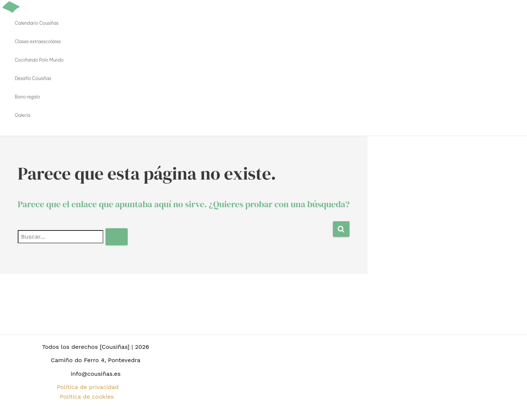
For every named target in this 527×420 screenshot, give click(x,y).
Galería (23, 115)
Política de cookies (87, 397)
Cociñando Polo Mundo (39, 60)
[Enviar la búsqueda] (117, 237)
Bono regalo (27, 97)
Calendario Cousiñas (37, 23)
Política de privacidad (88, 387)
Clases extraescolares (38, 41)
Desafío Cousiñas (33, 78)
